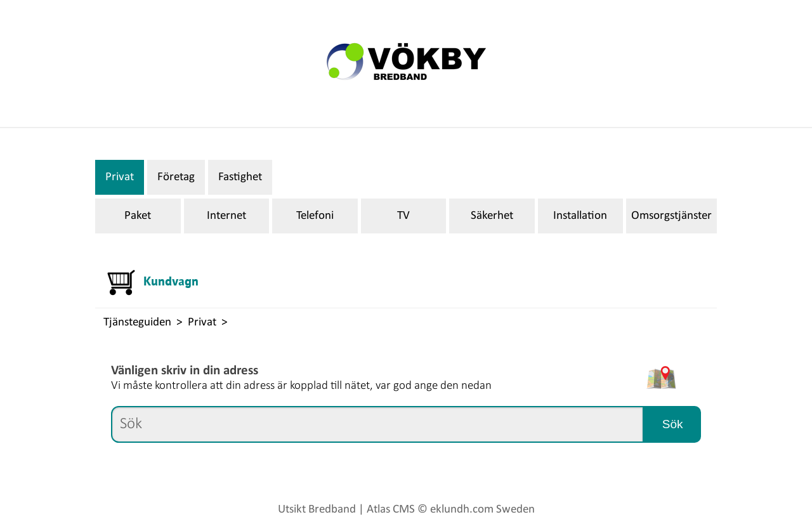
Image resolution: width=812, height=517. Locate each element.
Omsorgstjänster (671, 216)
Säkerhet (492, 216)
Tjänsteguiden (137, 323)
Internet (226, 216)
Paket (138, 216)
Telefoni (315, 216)
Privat (120, 177)
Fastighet (240, 177)
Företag (176, 177)
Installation (580, 216)
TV (403, 216)
